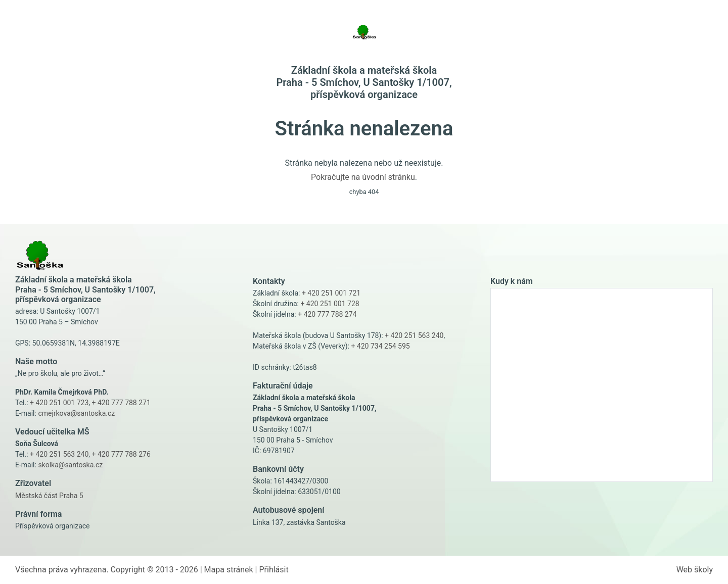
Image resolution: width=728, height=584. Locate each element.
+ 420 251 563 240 (59, 454)
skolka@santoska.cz (70, 465)
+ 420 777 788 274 (327, 314)
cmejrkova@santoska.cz (76, 413)
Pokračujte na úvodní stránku (363, 177)
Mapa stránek (229, 570)
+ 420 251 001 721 (331, 293)
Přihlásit (274, 570)
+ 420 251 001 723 (59, 403)
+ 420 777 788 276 (121, 454)
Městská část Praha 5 (49, 496)
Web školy (695, 570)
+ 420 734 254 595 (380, 346)
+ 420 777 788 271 (121, 403)
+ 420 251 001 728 (330, 304)
